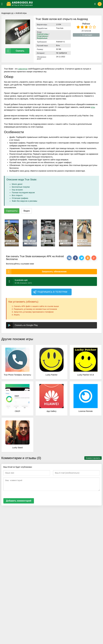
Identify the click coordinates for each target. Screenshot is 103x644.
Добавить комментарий (19, 501)
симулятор (23, 69)
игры (93, 107)
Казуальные (42, 38)
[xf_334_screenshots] (12, 233)
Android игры (21, 13)
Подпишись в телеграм (50, 292)
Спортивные (42, 36)
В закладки (86, 35)
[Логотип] (47, 4)
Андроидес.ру (7, 13)
